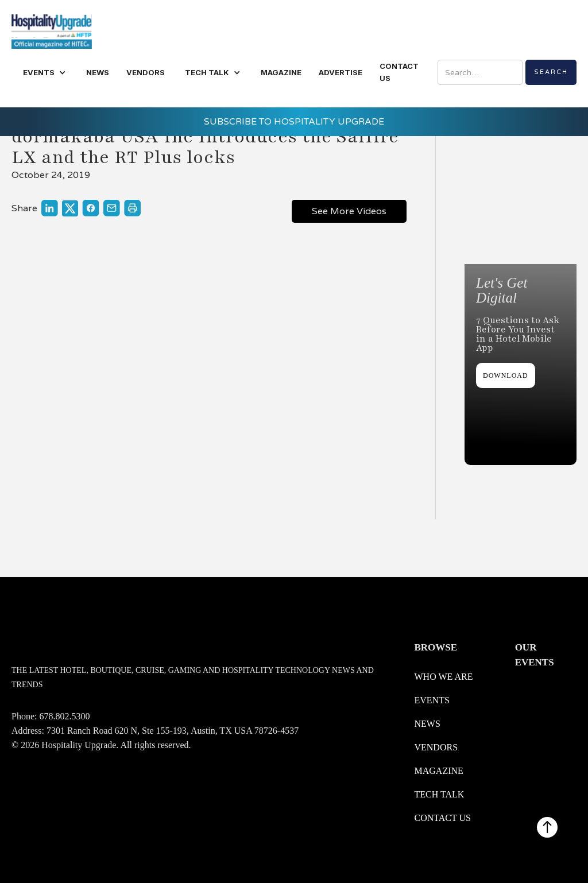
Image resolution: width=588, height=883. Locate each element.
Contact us (442, 818)
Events (432, 700)
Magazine (438, 771)
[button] (45, 73)
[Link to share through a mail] (112, 208)
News (427, 724)
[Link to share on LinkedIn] (50, 208)
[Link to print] (132, 208)
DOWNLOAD (506, 375)
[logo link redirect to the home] (52, 30)
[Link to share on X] (70, 208)
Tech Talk (439, 794)
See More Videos (349, 211)
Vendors (436, 747)
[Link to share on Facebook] (91, 208)
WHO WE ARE (443, 677)
